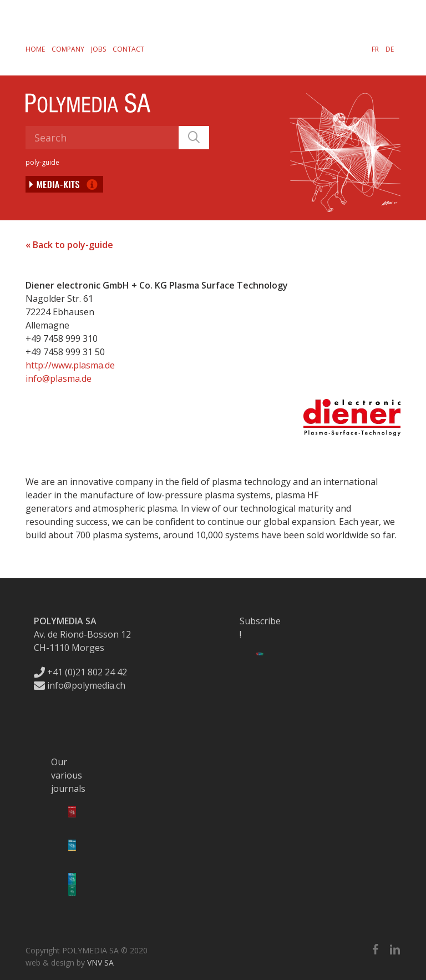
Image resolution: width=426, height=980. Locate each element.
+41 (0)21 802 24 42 (80, 672)
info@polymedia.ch (80, 685)
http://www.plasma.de (70, 365)
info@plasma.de (59, 378)
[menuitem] (375, 49)
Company (68, 49)
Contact (128, 49)
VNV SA (100, 963)
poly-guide (42, 162)
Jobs (98, 49)
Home (35, 49)
